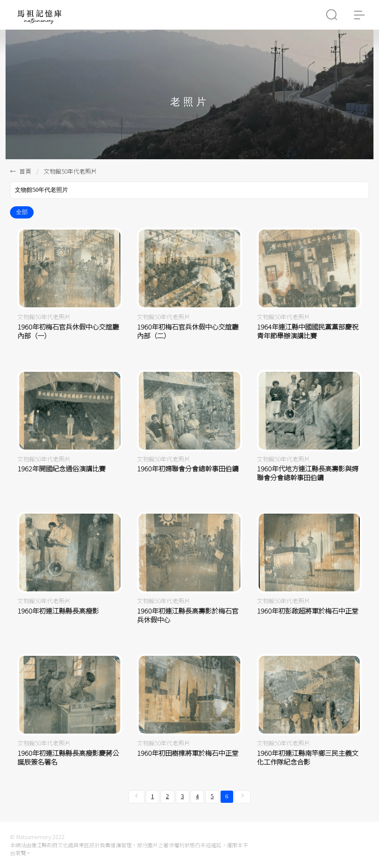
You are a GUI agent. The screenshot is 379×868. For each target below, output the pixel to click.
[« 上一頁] (136, 797)
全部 (22, 212)
